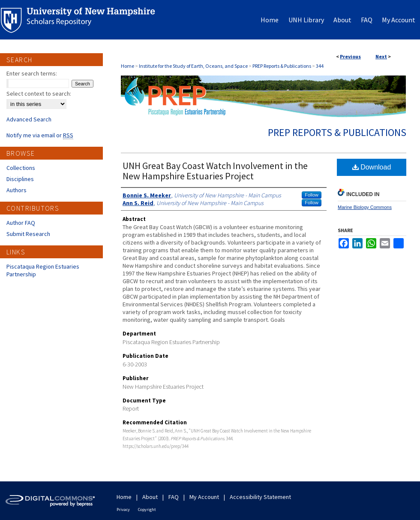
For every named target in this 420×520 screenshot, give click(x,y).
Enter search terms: (32, 73)
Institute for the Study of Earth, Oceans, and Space (193, 66)
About (150, 497)
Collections (21, 168)
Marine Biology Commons (365, 207)
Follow (312, 195)
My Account (204, 497)
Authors (16, 190)
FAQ (174, 497)
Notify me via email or (40, 135)
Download (372, 167)
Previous (350, 56)
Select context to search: (39, 94)
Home (127, 66)
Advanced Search (29, 119)
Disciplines (20, 179)
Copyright (147, 509)
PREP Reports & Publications (282, 66)
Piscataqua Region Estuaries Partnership (43, 270)
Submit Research (28, 234)
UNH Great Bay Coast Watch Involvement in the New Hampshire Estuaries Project (215, 171)
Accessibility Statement (260, 497)
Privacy (123, 509)
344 (320, 66)
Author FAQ (21, 223)
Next (381, 56)
